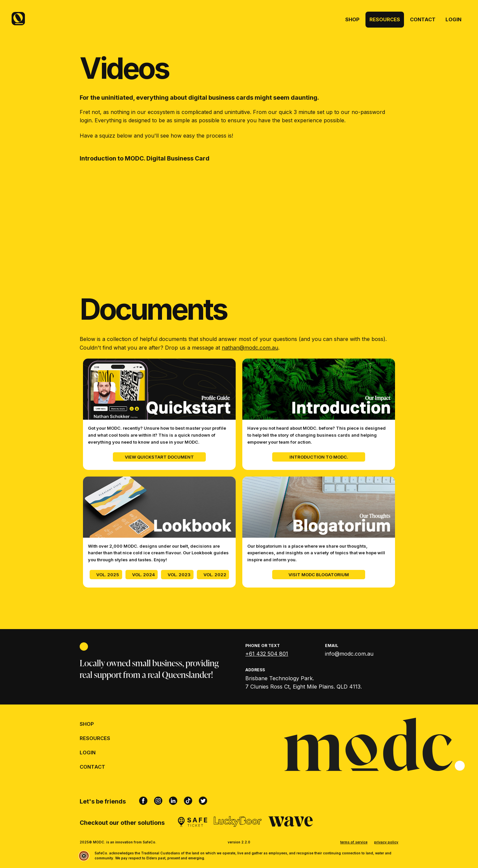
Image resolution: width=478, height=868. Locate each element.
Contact (423, 19)
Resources (385, 19)
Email (332, 646)
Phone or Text (263, 646)
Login (453, 19)
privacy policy (386, 842)
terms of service (354, 842)
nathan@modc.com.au (250, 348)
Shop (352, 19)
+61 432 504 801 (267, 654)
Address (255, 670)
